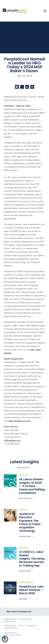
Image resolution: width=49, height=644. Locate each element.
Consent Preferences (11, 633)
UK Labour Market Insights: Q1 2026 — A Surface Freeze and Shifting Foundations (32, 486)
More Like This (23, 468)
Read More (23, 599)
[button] (5, 639)
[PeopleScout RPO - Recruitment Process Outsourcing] (15, 11)
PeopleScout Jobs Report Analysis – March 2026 (31, 590)
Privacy (21, 626)
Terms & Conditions (10, 626)
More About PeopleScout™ (19, 612)
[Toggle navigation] (45, 11)
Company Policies (31, 626)
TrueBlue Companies (10, 628)
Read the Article (25, 498)
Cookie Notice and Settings (13, 635)
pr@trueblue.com (12, 440)
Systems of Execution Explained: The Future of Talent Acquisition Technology (30, 522)
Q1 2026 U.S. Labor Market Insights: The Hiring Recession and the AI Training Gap (32, 559)
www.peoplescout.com (19, 421)
